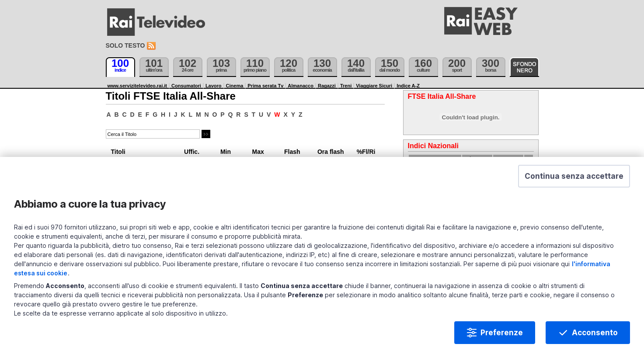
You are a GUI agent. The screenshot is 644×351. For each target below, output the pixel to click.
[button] (574, 183)
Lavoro (214, 86)
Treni (346, 86)
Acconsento (595, 340)
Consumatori (186, 86)
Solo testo (125, 45)
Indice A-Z (408, 86)
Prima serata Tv (265, 86)
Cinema (235, 86)
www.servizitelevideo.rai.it (138, 86)
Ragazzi (327, 86)
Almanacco (301, 86)
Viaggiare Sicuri (374, 86)
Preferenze (502, 340)
